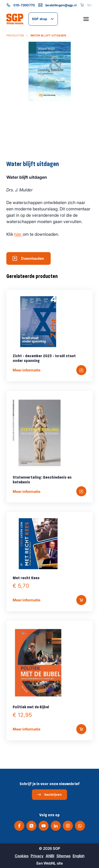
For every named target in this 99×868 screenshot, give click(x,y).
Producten (15, 35)
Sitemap (63, 856)
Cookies (22, 856)
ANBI (50, 856)
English (79, 856)
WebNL (50, 863)
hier (18, 234)
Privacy (37, 856)
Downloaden (28, 258)
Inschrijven (49, 795)
